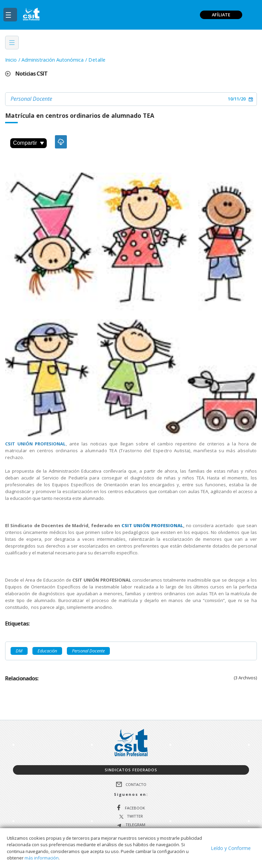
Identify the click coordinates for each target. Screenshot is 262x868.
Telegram (135, 825)
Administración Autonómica (53, 60)
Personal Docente (31, 99)
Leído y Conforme (231, 848)
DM (19, 651)
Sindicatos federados (131, 770)
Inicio (11, 60)
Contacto (136, 784)
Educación (47, 651)
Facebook (135, 808)
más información (42, 858)
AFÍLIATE (221, 15)
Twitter (135, 816)
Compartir (28, 143)
